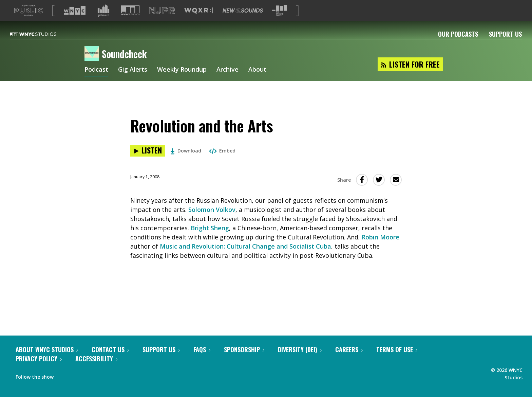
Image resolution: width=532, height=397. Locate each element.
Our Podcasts (458, 45)
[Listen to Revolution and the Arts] (148, 161)
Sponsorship (244, 360)
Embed (222, 161)
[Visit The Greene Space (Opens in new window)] (280, 22)
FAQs (202, 360)
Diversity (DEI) (300, 360)
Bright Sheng (210, 239)
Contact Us (110, 360)
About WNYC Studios (47, 360)
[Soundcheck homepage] (93, 65)
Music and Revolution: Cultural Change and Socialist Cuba (245, 257)
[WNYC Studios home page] (42, 45)
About (257, 81)
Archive (227, 81)
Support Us (505, 45)
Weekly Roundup (182, 81)
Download (186, 161)
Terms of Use (397, 360)
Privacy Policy (39, 369)
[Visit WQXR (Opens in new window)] (199, 22)
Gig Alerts (133, 81)
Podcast (96, 81)
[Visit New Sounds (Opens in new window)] (243, 21)
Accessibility (96, 369)
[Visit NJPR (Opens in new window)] (162, 22)
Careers (349, 360)
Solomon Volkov (212, 220)
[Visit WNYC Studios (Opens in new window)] (130, 21)
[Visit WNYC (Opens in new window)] (75, 21)
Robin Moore (381, 248)
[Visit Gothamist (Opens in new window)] (103, 21)
